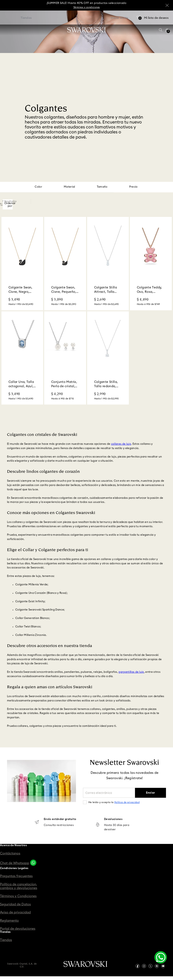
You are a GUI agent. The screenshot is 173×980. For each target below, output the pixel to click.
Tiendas (6, 940)
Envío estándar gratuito (60, 819)
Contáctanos (10, 853)
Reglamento (9, 921)
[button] (161, 30)
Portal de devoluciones (18, 929)
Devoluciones (113, 819)
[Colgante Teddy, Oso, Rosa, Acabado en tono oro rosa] (151, 264)
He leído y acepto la (114, 802)
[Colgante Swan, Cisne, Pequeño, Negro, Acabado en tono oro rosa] (65, 264)
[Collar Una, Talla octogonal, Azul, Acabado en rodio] (22, 358)
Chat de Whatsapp (15, 863)
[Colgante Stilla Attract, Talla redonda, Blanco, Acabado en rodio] (108, 264)
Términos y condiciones (87, 7)
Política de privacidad (127, 802)
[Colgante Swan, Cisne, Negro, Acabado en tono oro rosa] (22, 264)
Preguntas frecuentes (16, 876)
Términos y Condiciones (18, 896)
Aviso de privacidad (15, 912)
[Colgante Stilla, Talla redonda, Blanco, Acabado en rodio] (108, 358)
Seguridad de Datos (15, 904)
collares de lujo (121, 444)
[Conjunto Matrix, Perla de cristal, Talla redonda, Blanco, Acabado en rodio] (65, 358)
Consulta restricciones (59, 825)
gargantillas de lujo (131, 672)
